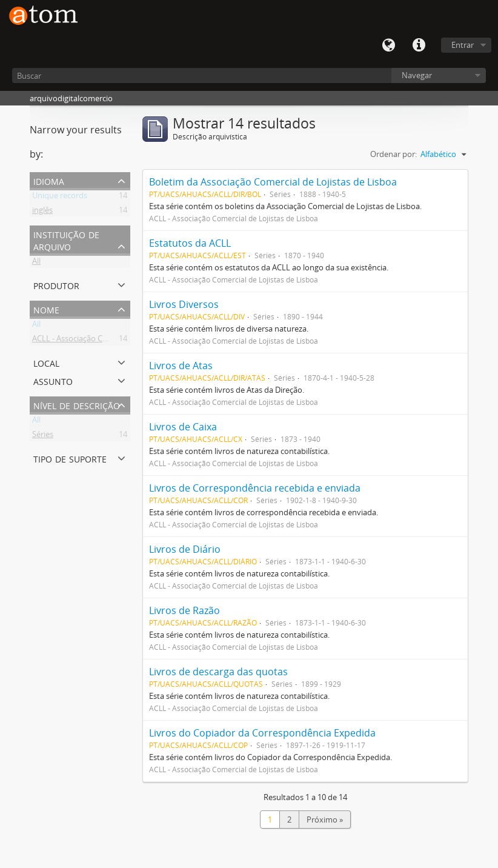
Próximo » (325, 820)
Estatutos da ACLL (190, 243)
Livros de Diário (185, 549)
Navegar (417, 75)
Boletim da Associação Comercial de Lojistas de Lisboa (273, 182)
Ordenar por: (393, 154)
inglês (42, 212)
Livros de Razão (184, 610)
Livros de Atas (181, 366)
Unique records (60, 198)
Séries (43, 436)
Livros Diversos (184, 304)
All (36, 263)
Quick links (419, 45)
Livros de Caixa (183, 427)
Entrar (463, 45)
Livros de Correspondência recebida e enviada (255, 488)
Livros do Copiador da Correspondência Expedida (262, 733)
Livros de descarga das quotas (218, 672)
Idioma (388, 45)
